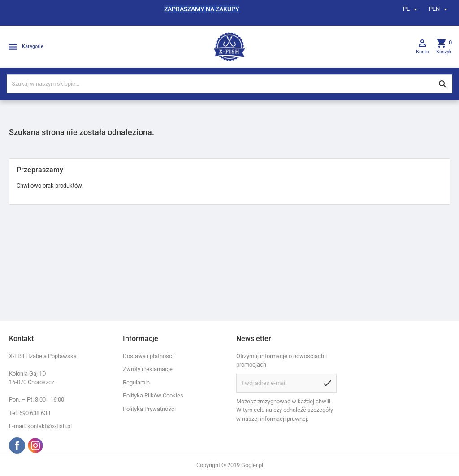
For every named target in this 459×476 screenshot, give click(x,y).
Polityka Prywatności (149, 409)
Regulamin (136, 382)
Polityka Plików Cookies (153, 395)
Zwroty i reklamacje (148, 369)
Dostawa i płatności (148, 356)
